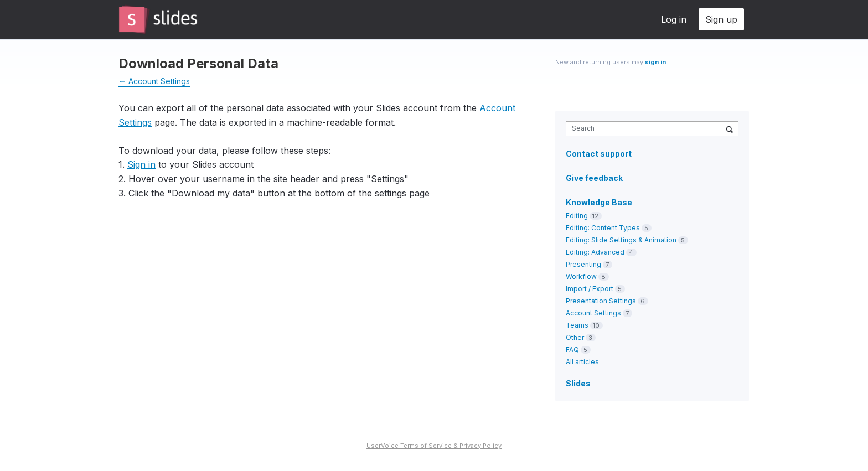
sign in (655, 62)
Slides (578, 383)
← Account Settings (154, 81)
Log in (674, 19)
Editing (577, 216)
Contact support (599, 154)
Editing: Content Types (603, 228)
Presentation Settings (601, 301)
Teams (577, 325)
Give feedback (594, 178)
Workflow (581, 276)
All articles (582, 362)
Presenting (583, 264)
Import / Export (590, 289)
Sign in (141, 164)
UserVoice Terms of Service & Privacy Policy (434, 446)
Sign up (721, 19)
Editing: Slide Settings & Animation (621, 240)
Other (575, 337)
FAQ (572, 350)
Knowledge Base (599, 202)
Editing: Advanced (595, 252)
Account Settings (593, 313)
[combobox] (646, 129)
